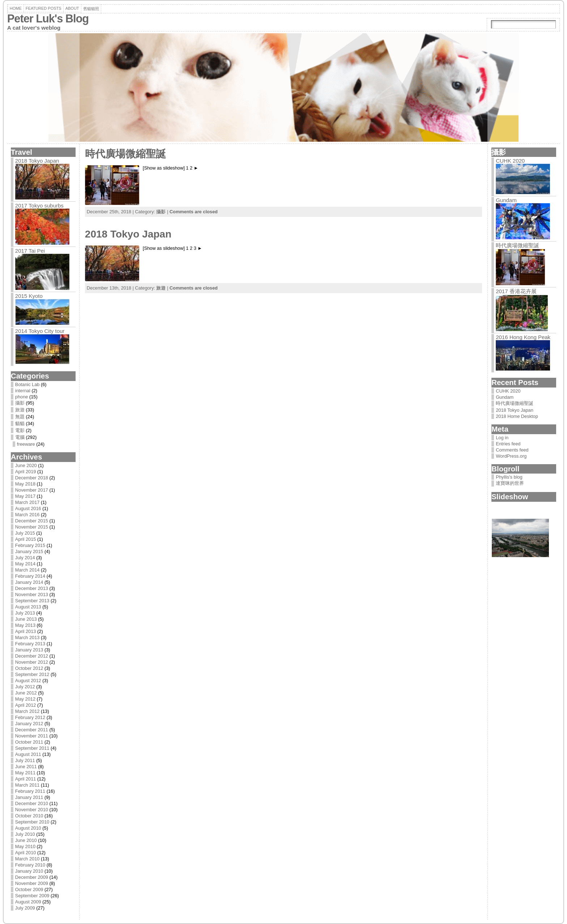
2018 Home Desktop (517, 416)
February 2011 (30, 791)
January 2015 (29, 551)
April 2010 (26, 853)
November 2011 (32, 736)
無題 (20, 417)
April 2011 (26, 779)
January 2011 (29, 797)
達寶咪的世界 (510, 483)
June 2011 (26, 767)
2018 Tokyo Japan (37, 161)
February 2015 (30, 545)
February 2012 (30, 717)
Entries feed (508, 444)
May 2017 (25, 496)
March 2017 (27, 502)
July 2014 (25, 558)
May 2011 (25, 773)
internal (23, 391)
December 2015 (32, 521)
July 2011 (25, 760)
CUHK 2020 (510, 161)
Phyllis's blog (509, 477)
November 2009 (32, 883)
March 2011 (27, 785)
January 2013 (29, 650)
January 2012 (29, 724)
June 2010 (26, 840)
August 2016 (28, 508)
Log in (502, 438)
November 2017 (32, 490)
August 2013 (28, 607)
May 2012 (25, 699)
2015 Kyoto (29, 296)
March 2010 (27, 859)
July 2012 (25, 687)
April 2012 (26, 705)
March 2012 (27, 711)
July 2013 (25, 613)
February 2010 (30, 865)
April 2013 (26, 631)
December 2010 (32, 803)
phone (22, 397)
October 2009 (29, 889)
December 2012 (32, 656)
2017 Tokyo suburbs (39, 206)
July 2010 (25, 834)
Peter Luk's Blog (48, 19)
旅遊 (20, 410)
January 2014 (29, 582)
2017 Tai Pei (30, 251)
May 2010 (25, 846)
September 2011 (32, 748)
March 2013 (27, 638)
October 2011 (29, 742)
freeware (26, 444)
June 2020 (26, 465)
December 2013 (32, 588)
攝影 (20, 403)
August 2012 (28, 681)
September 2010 (32, 822)
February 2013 (30, 644)
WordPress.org (511, 456)
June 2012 (26, 693)
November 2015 (32, 527)
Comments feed (512, 450)
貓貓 (20, 423)
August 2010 (28, 828)
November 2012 (32, 662)
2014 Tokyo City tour (40, 331)
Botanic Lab (27, 384)
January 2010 (29, 871)
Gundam (506, 200)
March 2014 (27, 570)
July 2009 (25, 908)
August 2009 (28, 902)
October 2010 (29, 816)
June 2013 (26, 619)
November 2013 (32, 594)
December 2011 (32, 730)
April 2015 (26, 539)
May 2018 (25, 484)
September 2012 (32, 674)
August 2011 (28, 754)
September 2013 (32, 601)
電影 (20, 430)
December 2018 (32, 478)
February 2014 (30, 576)
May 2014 (25, 564)
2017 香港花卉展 (516, 291)
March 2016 (27, 515)
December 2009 (32, 877)
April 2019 (26, 472)
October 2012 (29, 668)
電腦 (20, 437)
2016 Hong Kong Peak (523, 337)
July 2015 (25, 533)
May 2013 (25, 625)
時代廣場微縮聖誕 (125, 154)
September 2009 (32, 896)
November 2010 (32, 810)
